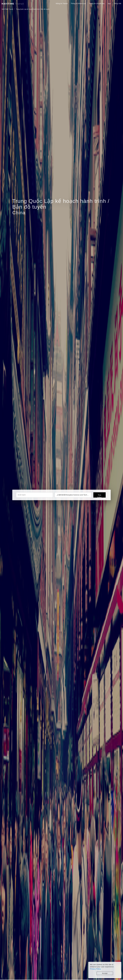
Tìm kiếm (99, 496)
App (109, 4)
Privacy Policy (95, 969)
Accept (105, 973)
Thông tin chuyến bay (97, 4)
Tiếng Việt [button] (118, 4)
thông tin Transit (62, 4)
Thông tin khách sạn (78, 4)
